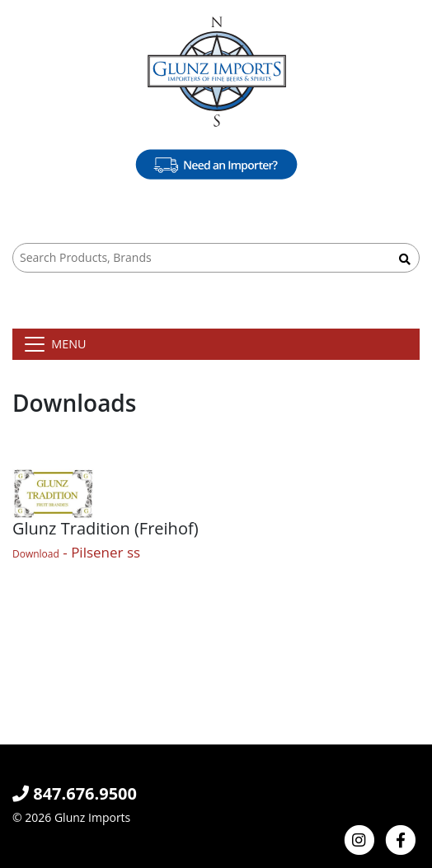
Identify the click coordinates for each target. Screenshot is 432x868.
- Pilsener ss (76, 552)
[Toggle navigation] (54, 344)
